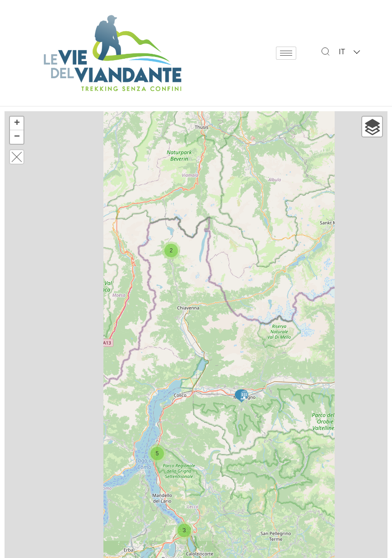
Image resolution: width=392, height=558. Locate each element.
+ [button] (17, 123)
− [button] (17, 137)
